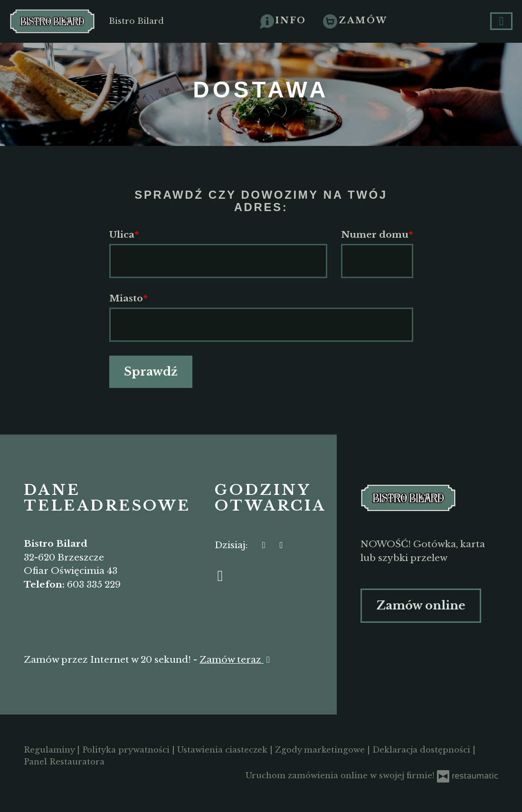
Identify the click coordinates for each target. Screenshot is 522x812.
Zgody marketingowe (321, 750)
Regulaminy (50, 750)
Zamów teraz (236, 660)
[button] (283, 20)
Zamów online (421, 605)
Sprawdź (151, 372)
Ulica (122, 235)
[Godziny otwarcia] (281, 546)
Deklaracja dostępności (422, 750)
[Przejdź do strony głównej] (429, 498)
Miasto (126, 298)
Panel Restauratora (64, 762)
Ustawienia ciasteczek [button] (223, 750)
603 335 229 (94, 585)
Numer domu (375, 235)
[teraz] (264, 546)
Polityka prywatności (127, 750)
